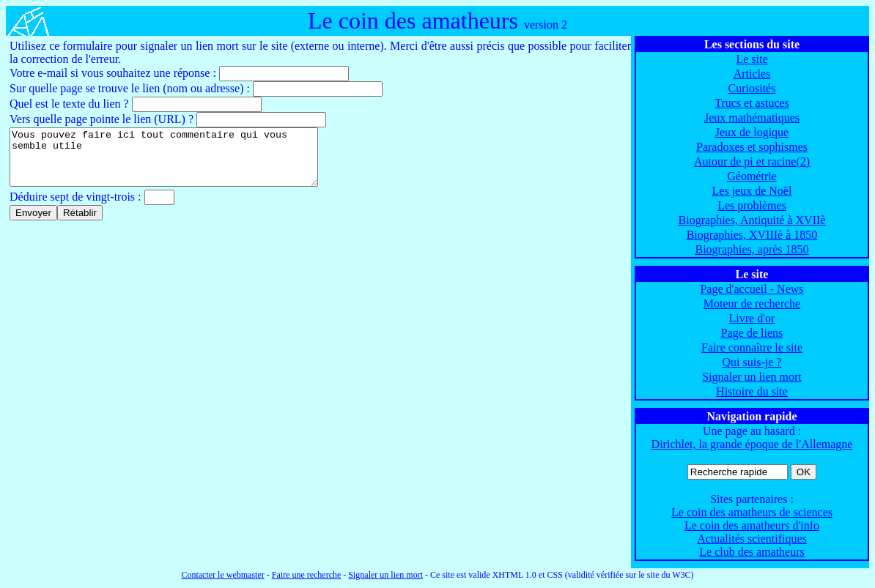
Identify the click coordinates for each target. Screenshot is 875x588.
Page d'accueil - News (752, 289)
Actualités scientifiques (752, 539)
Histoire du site (752, 391)
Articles (752, 74)
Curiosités (752, 88)
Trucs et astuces (752, 103)
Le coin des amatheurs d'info (752, 525)
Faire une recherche (307, 575)
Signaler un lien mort (752, 377)
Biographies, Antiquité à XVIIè (752, 220)
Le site (752, 59)
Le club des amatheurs (752, 552)
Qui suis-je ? (752, 362)
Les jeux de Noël (752, 191)
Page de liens (752, 333)
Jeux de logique (752, 132)
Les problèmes (752, 205)
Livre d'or (752, 318)
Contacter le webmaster (222, 575)
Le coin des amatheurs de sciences (752, 512)
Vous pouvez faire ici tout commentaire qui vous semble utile (182, 163)
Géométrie (752, 176)
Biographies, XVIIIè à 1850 (752, 235)
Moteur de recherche (752, 304)
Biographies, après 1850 (752, 249)
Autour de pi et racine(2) (752, 161)
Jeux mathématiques (752, 118)
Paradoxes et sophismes (752, 147)
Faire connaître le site (752, 347)
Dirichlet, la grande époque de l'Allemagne (752, 444)
